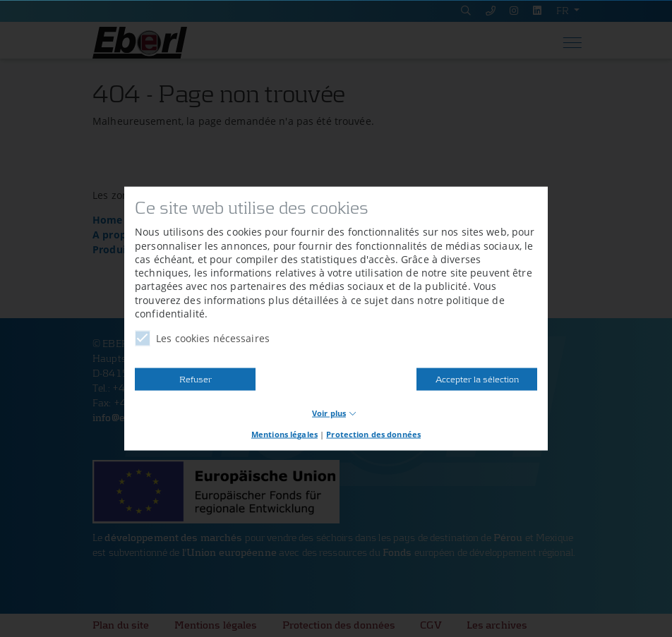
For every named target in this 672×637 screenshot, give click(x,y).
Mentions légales (284, 434)
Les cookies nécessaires (202, 338)
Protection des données (373, 434)
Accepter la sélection (477, 379)
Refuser (196, 379)
